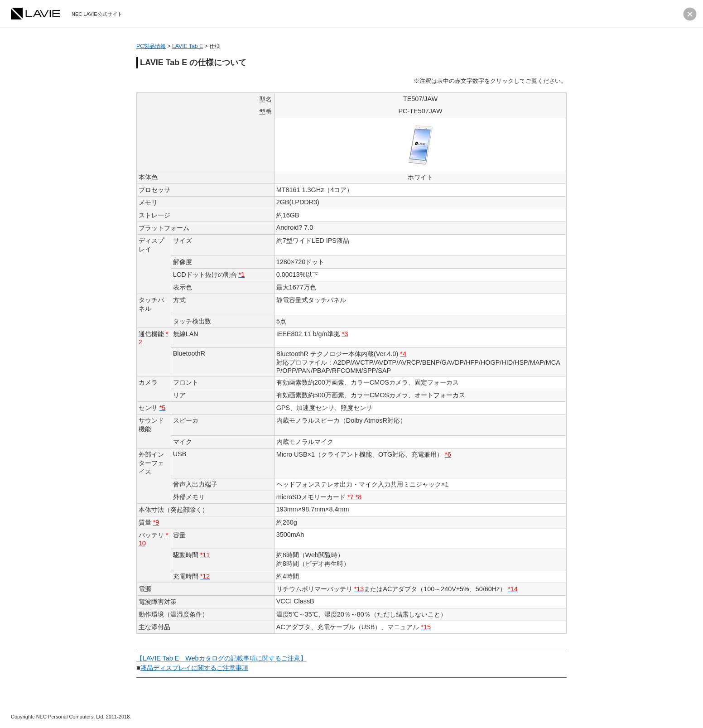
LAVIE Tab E (188, 46)
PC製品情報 (151, 46)
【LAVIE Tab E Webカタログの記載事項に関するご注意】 (221, 658)
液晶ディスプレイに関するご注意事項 (194, 668)
